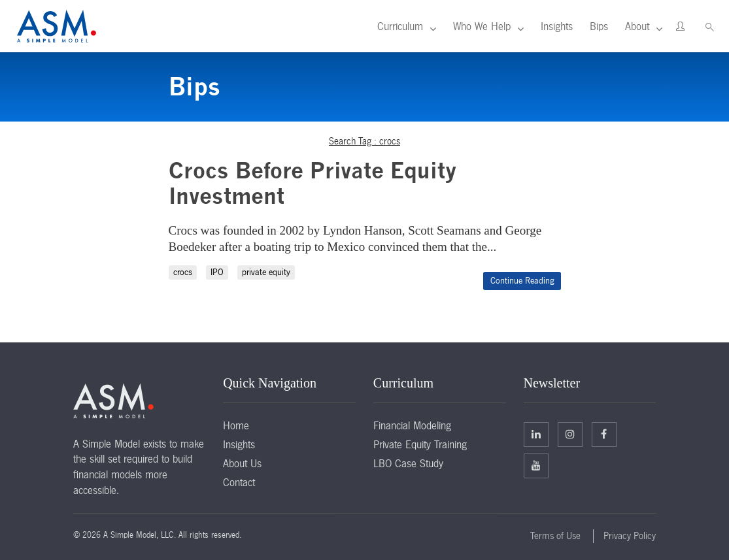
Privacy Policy (630, 536)
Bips (599, 26)
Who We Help (482, 26)
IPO (217, 272)
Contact (239, 482)
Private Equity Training (420, 444)
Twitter (570, 434)
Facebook (604, 434)
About (637, 26)
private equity (266, 272)
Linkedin (536, 434)
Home (236, 425)
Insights (557, 26)
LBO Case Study (408, 463)
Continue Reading (522, 281)
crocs (183, 272)
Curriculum (400, 26)
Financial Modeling (412, 425)
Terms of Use (555, 536)
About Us (242, 463)
